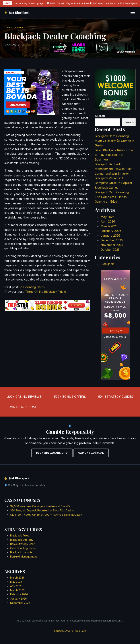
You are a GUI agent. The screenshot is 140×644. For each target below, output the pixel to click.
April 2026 (108, 221)
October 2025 (110, 250)
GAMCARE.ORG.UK (91, 453)
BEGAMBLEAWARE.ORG (52, 453)
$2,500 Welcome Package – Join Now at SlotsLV (40, 506)
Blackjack (107, 264)
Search (100, 116)
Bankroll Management (24, 557)
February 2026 (111, 231)
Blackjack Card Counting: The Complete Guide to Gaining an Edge (112, 197)
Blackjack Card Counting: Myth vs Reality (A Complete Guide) (114, 141)
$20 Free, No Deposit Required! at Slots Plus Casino (42, 510)
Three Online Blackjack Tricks (46, 292)
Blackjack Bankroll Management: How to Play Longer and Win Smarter (113, 169)
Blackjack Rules (20, 535)
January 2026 (110, 236)
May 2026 (108, 217)
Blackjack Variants (21, 552)
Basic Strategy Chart (23, 544)
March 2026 (109, 226)
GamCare (81, 631)
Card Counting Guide (23, 548)
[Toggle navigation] (133, 12)
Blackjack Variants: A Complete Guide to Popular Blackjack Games (114, 183)
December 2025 (112, 240)
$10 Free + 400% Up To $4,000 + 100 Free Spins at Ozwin (46, 515)
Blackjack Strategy (22, 540)
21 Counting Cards (32, 287)
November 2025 (112, 245)
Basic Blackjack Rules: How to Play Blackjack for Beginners (114, 155)
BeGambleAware (64, 631)
